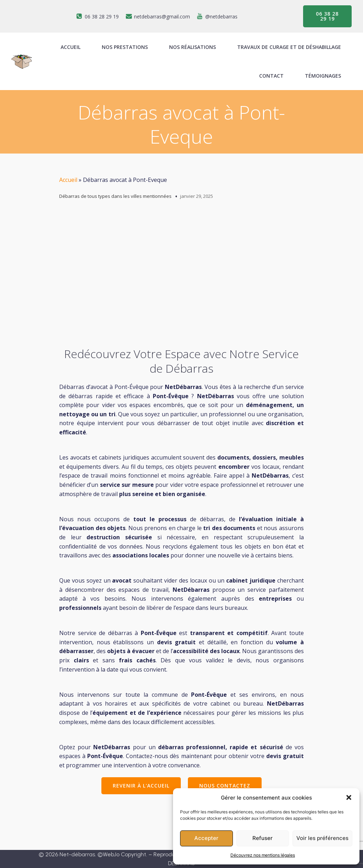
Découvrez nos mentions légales (263, 855)
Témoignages (323, 76)
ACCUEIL (71, 47)
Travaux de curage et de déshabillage (289, 47)
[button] (349, 797)
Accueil (68, 180)
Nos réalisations (192, 47)
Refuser (263, 838)
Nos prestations (125, 47)
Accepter (206, 838)
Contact (271, 76)
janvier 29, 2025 (197, 196)
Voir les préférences (322, 838)
